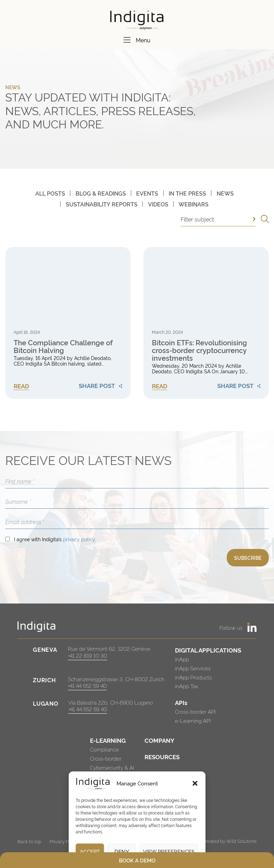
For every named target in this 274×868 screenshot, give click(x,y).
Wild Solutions (241, 841)
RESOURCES (162, 757)
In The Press (187, 193)
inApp (182, 659)
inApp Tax (187, 686)
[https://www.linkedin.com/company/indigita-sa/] (252, 627)
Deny (122, 851)
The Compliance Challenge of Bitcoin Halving (63, 346)
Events (147, 193)
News (225, 193)
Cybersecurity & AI (112, 767)
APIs (181, 702)
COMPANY (159, 740)
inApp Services (193, 668)
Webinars (194, 204)
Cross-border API (195, 711)
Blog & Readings (101, 193)
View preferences (169, 851)
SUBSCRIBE (248, 558)
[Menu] (127, 40)
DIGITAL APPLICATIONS (208, 650)
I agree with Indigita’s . (55, 539)
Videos (158, 204)
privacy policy (79, 539)
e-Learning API (193, 721)
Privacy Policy (64, 841)
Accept (90, 851)
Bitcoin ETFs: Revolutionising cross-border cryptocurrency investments (199, 350)
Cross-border (106, 758)
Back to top (29, 841)
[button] (195, 783)
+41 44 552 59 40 (87, 686)
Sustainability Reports (102, 204)
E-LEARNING (108, 740)
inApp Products (193, 677)
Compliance (104, 749)
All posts (50, 193)
